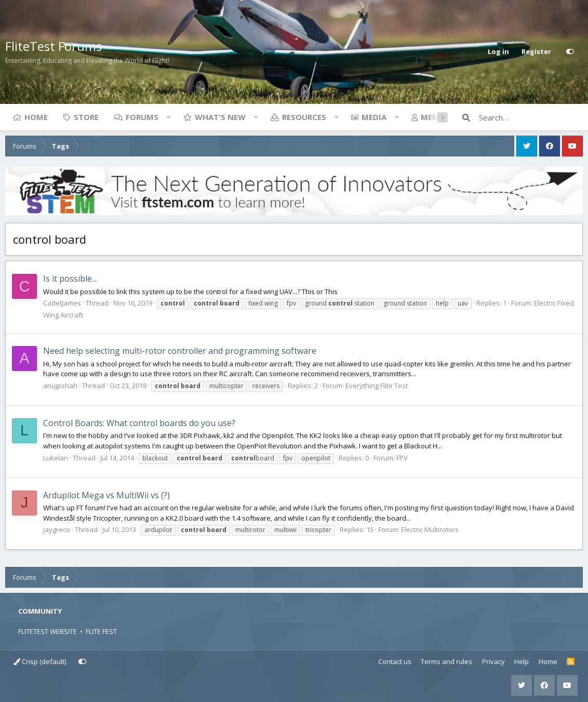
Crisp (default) (40, 661)
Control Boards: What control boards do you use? (139, 423)
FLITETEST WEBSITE (48, 631)
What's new (220, 117)
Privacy (493, 661)
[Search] (531, 117)
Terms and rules (446, 661)
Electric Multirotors (430, 529)
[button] (168, 117)
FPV (402, 458)
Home (36, 117)
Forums (142, 117)
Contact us (395, 661)
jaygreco (57, 529)
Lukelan (56, 458)
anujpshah (60, 386)
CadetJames (62, 303)
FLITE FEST (101, 631)
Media (374, 117)
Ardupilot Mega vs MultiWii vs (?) (106, 495)
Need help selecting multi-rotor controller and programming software (180, 351)
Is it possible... (70, 279)
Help (522, 661)
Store (86, 117)
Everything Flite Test (377, 386)
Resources (304, 117)
